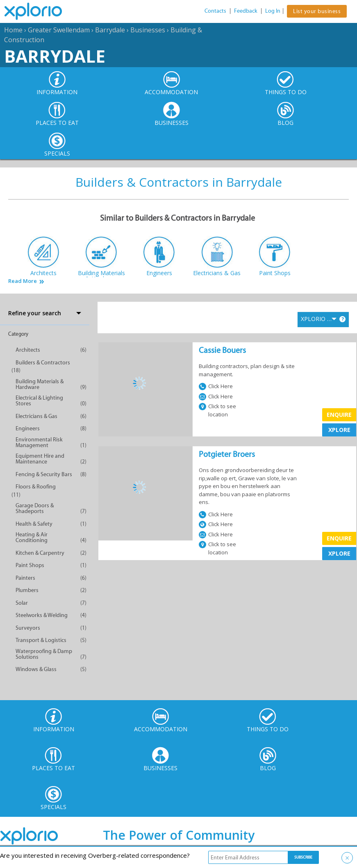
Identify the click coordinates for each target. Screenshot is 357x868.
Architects (28, 350)
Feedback (246, 11)
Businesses (148, 30)
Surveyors (28, 628)
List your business (317, 11)
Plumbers (27, 590)
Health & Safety (34, 524)
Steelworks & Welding (42, 615)
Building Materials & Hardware (40, 384)
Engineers (28, 428)
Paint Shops (30, 565)
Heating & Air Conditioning (32, 537)
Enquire (339, 415)
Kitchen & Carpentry (40, 553)
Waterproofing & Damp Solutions (44, 654)
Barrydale (110, 30)
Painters (25, 578)
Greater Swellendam (59, 30)
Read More (23, 281)
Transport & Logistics (41, 640)
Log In (273, 11)
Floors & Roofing (36, 487)
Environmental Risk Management (39, 442)
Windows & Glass (36, 669)
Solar (22, 603)
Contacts (215, 11)
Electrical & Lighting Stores (39, 401)
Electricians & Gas (36, 416)
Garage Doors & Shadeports (35, 508)
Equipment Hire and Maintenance (40, 459)
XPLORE (339, 430)
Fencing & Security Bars (44, 474)
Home (13, 30)
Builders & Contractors (43, 363)
